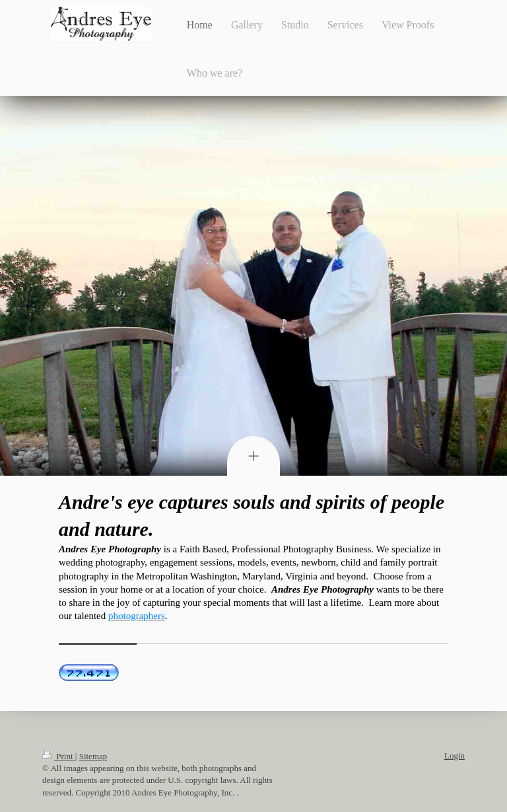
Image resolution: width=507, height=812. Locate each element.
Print (59, 756)
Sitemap (93, 756)
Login (455, 756)
